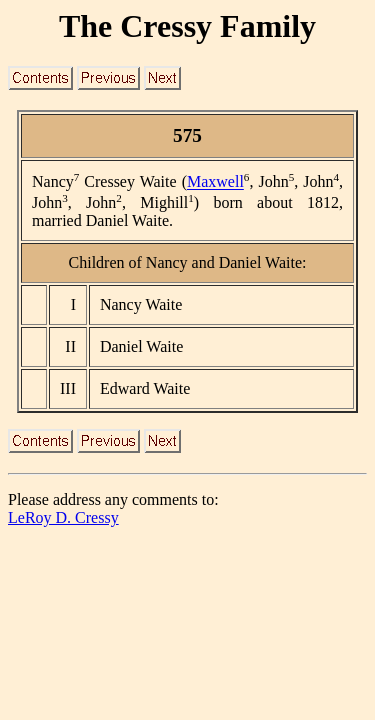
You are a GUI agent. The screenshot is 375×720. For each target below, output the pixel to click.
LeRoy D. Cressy (63, 517)
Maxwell (215, 182)
